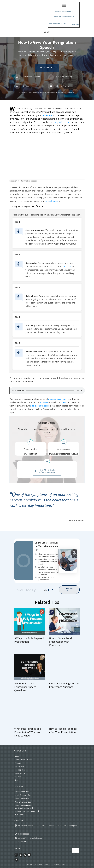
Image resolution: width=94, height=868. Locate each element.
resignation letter (62, 122)
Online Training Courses (24, 802)
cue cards (67, 266)
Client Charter (20, 842)
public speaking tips (57, 399)
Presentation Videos (23, 798)
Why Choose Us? (21, 814)
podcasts (44, 402)
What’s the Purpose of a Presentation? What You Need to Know (28, 732)
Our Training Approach (24, 808)
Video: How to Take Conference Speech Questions (25, 687)
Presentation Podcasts (23, 805)
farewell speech (52, 201)
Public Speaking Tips (23, 795)
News (17, 780)
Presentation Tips (22, 792)
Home (17, 756)
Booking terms (20, 773)
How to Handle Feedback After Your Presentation (63, 730)
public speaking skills (40, 406)
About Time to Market (23, 760)
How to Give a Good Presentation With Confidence (60, 642)
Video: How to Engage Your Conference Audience (64, 685)
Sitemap (18, 777)
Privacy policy (20, 766)
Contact (18, 763)
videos (64, 402)
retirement (47, 115)
